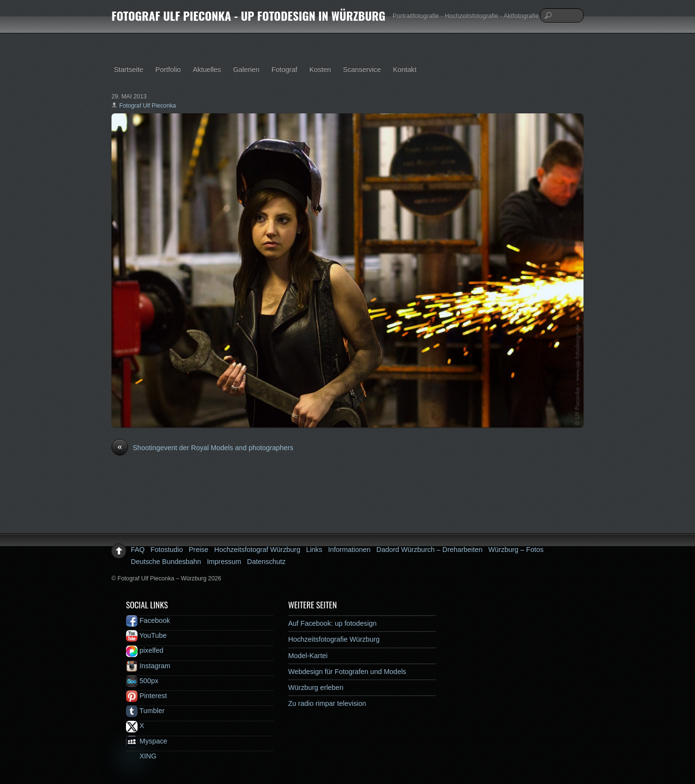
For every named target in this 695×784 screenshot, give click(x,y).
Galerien (246, 69)
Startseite (129, 69)
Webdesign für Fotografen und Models (347, 672)
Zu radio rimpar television (327, 703)
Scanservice (362, 69)
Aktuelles (207, 69)
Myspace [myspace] (147, 741)
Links (314, 550)
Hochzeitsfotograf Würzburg (257, 550)
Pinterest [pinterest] (146, 696)
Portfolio (168, 69)
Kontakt (405, 69)
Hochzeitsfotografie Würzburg (334, 639)
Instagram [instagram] (148, 666)
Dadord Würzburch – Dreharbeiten (430, 550)
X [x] (135, 726)
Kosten (320, 69)
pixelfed (145, 650)
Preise (199, 550)
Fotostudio (167, 550)
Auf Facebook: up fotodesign (332, 623)
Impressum (224, 562)
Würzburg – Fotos (516, 550)
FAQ (138, 550)
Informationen (349, 550)
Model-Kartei (308, 656)
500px (142, 681)
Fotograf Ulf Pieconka (148, 106)
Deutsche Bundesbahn (166, 562)
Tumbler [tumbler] (145, 711)
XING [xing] (141, 756)
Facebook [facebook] (148, 620)
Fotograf (284, 69)
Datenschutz (266, 562)
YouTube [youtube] (146, 635)
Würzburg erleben (316, 688)
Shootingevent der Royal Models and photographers (202, 448)
